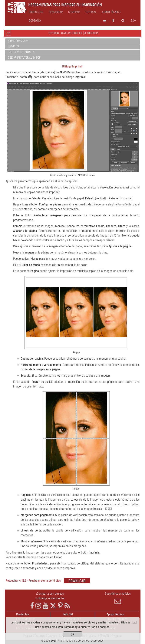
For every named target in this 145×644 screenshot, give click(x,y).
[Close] (135, 622)
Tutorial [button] (91, 12)
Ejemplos (13, 46)
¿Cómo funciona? (18, 41)
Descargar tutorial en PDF (24, 58)
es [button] (133, 21)
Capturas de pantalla (21, 52)
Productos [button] (36, 12)
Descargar (56, 12)
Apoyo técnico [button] (111, 12)
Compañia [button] (35, 21)
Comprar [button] (74, 12)
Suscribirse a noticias (118, 598)
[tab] (73, 41)
